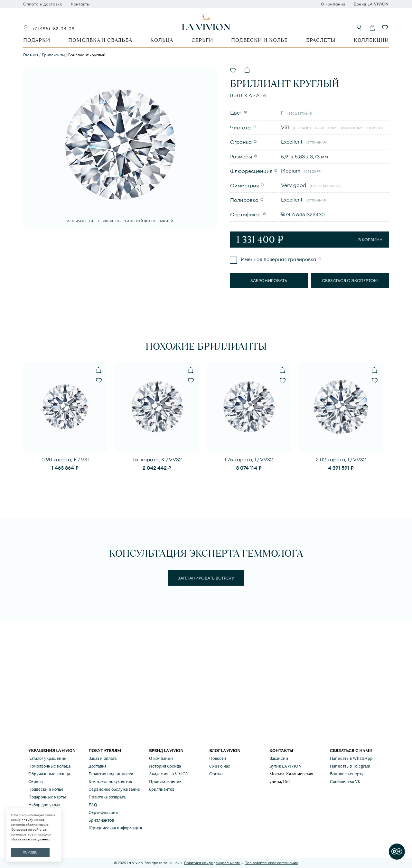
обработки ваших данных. (31, 839)
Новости (218, 758)
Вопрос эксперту (347, 774)
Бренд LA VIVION (371, 4)
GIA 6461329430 (305, 214)
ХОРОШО (30, 852)
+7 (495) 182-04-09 (53, 29)
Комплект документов (110, 782)
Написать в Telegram (350, 766)
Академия (169, 774)
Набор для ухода (44, 805)
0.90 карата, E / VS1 (65, 459)
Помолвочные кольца (49, 766)
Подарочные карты (47, 797)
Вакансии (279, 758)
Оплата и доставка (43, 4)
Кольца (162, 40)
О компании (333, 4)
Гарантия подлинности (111, 774)
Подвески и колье (259, 40)
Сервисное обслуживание (114, 789)
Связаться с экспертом (350, 280)
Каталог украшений (47, 758)
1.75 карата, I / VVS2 (249, 459)
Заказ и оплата (103, 758)
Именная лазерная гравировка (278, 259)
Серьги (202, 40)
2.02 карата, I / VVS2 (341, 459)
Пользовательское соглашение (271, 863)
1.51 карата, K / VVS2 (157, 459)
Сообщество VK (345, 782)
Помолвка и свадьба (100, 40)
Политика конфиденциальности (212, 863)
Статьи (216, 774)
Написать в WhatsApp (351, 758)
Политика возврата (107, 797)
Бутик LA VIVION (285, 766)
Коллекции (371, 40)
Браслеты (321, 40)
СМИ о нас (220, 766)
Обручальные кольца (49, 774)
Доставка (97, 766)
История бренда (165, 766)
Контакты (80, 4)
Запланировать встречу (206, 578)
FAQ (93, 805)
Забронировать (269, 280)
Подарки (37, 40)
